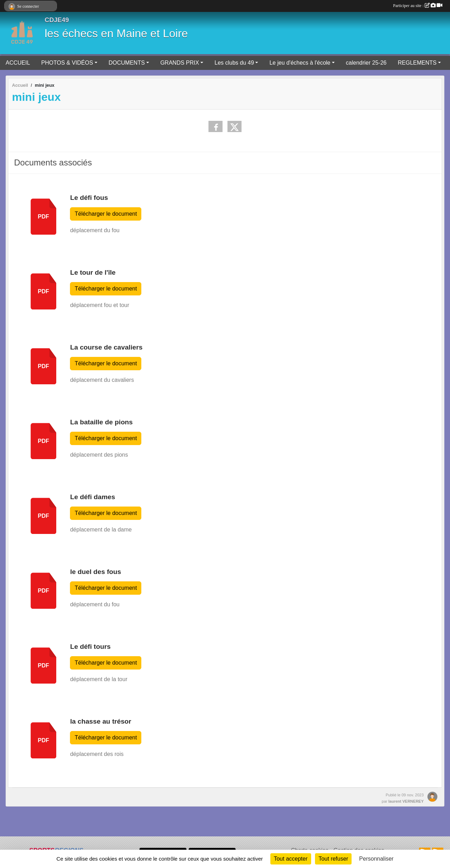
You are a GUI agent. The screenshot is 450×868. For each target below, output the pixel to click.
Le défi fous (89, 198)
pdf (44, 217)
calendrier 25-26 (366, 63)
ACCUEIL (18, 63)
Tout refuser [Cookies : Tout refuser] (333, 859)
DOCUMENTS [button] (127, 63)
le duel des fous (95, 572)
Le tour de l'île (93, 272)
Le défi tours (90, 647)
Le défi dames (92, 497)
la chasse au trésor (101, 721)
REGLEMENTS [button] (417, 63)
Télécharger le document (106, 214)
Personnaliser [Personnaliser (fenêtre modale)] (377, 859)
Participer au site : (418, 6)
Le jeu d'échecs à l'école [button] (300, 63)
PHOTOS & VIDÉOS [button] (67, 63)
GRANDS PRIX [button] (180, 63)
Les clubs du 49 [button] (234, 63)
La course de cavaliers (106, 347)
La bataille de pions (101, 422)
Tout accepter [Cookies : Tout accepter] (291, 859)
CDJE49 (57, 20)
